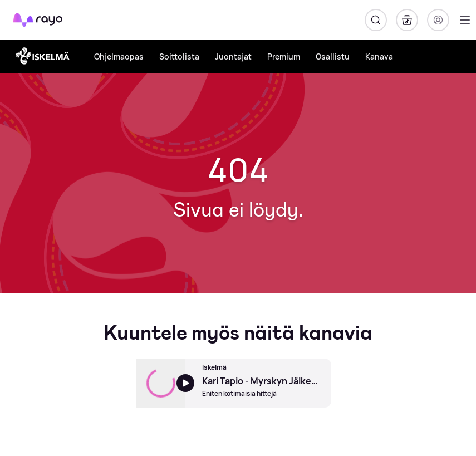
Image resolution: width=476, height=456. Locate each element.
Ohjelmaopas (119, 57)
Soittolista (179, 57)
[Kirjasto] (407, 20)
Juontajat (233, 57)
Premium (284, 57)
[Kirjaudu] (438, 20)
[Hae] (376, 20)
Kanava (379, 57)
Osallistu (333, 57)
